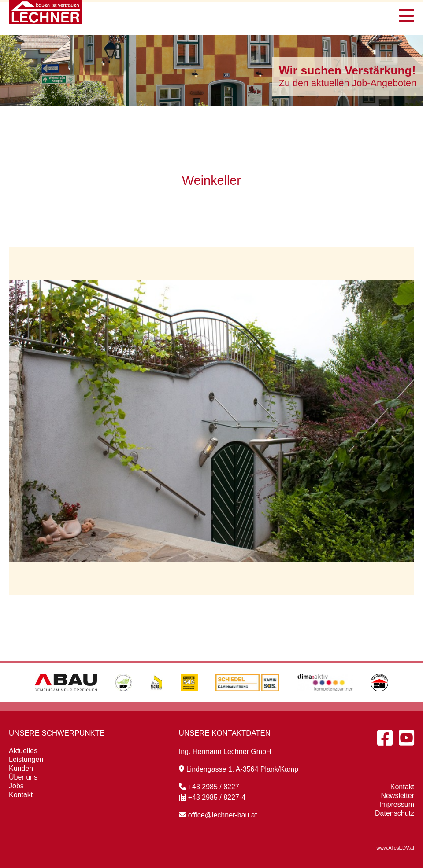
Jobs (16, 786)
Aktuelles (23, 751)
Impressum (397, 804)
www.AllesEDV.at (395, 848)
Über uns (23, 777)
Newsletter (397, 796)
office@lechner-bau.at (218, 815)
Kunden (21, 768)
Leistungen (26, 759)
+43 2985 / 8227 (209, 787)
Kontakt (21, 795)
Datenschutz (395, 813)
